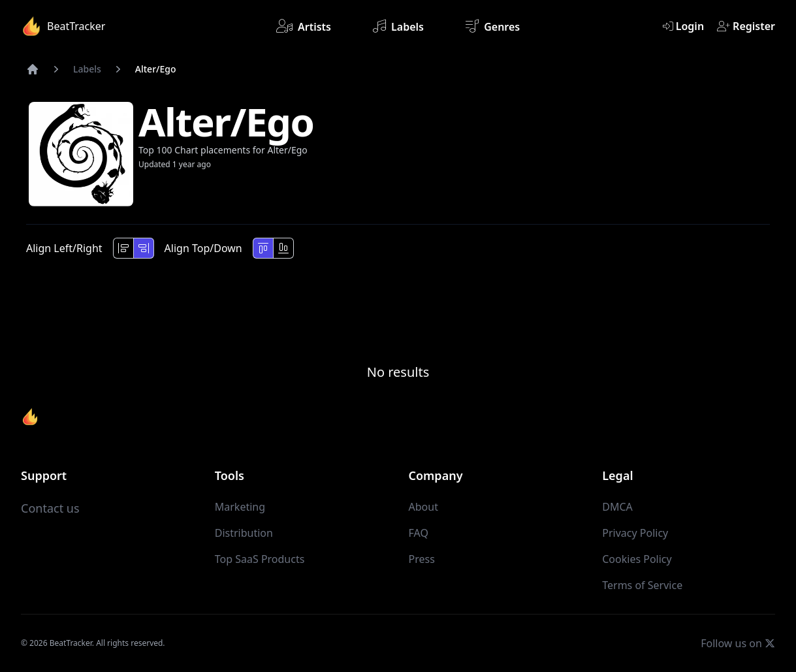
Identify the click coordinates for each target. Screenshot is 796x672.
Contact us (50, 508)
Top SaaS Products (260, 559)
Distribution (244, 533)
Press (422, 559)
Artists (304, 26)
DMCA (617, 507)
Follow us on (738, 643)
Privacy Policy (635, 533)
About (423, 507)
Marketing (240, 507)
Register (746, 26)
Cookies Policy (637, 559)
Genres (493, 26)
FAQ (419, 533)
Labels (398, 26)
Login (683, 26)
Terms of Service (642, 585)
